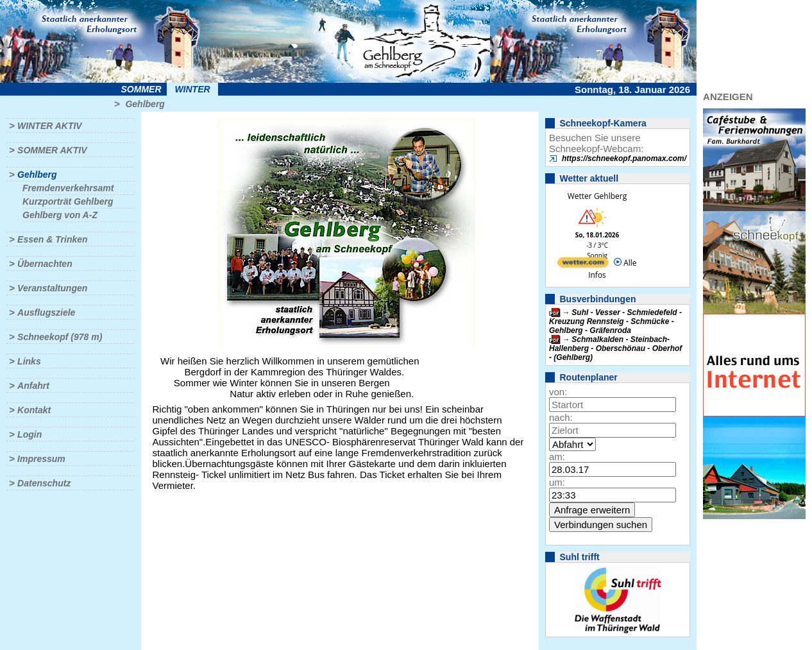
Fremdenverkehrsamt (68, 188)
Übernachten (45, 264)
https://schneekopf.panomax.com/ (624, 158)
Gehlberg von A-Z (60, 215)
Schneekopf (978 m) (60, 337)
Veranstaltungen (52, 288)
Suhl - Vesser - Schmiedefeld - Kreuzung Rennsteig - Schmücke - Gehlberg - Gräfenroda (615, 321)
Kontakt (34, 410)
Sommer (141, 89)
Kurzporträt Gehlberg (68, 201)
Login (30, 434)
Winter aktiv (50, 126)
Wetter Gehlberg (597, 196)
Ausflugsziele (46, 312)
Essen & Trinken (52, 239)
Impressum (41, 459)
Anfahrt (33, 386)
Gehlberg (145, 104)
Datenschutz (44, 483)
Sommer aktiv (52, 150)
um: (557, 482)
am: (557, 457)
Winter (192, 89)
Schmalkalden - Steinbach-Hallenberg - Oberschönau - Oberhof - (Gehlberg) (615, 348)
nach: (561, 417)
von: (558, 392)
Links (29, 361)
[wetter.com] (583, 265)
